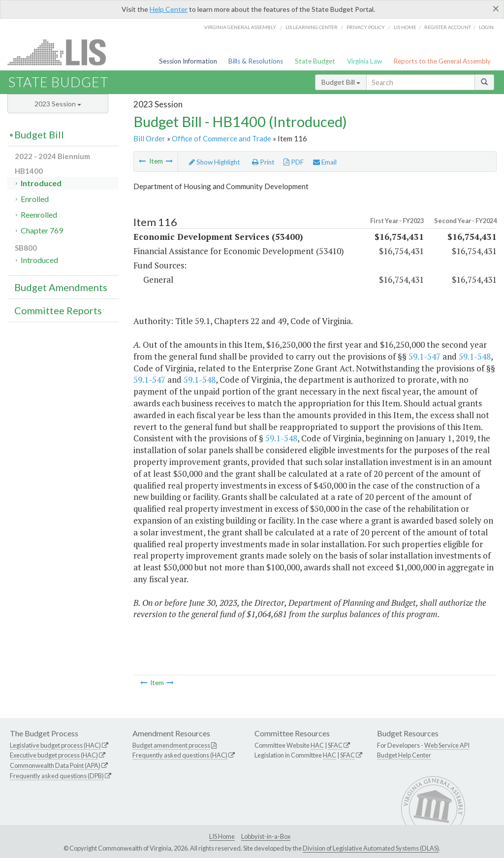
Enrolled (35, 199)
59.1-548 (475, 356)
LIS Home (222, 836)
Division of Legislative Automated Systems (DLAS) (371, 848)
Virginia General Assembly (240, 27)
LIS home (405, 27)
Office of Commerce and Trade (221, 138)
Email (325, 162)
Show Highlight (215, 162)
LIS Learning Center (312, 27)
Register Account (448, 27)
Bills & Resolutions (256, 61)
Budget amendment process (171, 745)
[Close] (496, 8)
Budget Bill (341, 82)
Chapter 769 (42, 230)
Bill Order (149, 138)
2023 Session (58, 104)
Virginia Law (364, 61)
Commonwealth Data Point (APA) (55, 765)
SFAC (335, 745)
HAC (317, 745)
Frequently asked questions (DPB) (57, 776)
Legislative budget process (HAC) (55, 745)
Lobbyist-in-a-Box (266, 836)
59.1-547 (425, 356)
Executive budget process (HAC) (54, 755)
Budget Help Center (404, 755)
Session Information (188, 61)
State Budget (315, 61)
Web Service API (447, 745)
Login (486, 27)
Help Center (169, 9)
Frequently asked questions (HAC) (180, 755)
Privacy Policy (366, 27)
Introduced (41, 183)
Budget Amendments (61, 287)
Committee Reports (58, 310)
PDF (294, 162)
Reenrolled (39, 214)
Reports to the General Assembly (442, 61)
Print (263, 162)
